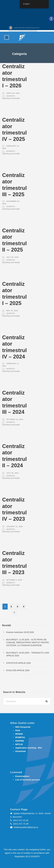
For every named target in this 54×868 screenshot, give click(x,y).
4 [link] (24, 607)
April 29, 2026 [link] (13, 93)
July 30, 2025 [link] (13, 257)
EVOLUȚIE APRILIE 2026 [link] (18, 670)
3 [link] (17, 607)
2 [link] (11, 607)
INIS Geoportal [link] (23, 727)
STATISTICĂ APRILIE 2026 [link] (19, 663)
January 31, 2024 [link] (15, 526)
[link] (22, 37)
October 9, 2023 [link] (14, 580)
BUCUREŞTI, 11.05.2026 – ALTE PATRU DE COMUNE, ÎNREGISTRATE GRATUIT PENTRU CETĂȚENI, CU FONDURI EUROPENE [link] (28, 642)
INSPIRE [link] (20, 741)
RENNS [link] (19, 734)
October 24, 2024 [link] (15, 419)
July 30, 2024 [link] (13, 473)
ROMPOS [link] (20, 737)
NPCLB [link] (19, 744)
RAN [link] (18, 730)
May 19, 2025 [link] (12, 311)
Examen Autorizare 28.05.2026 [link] (20, 632)
